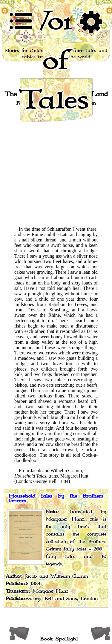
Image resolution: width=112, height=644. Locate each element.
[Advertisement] (56, 166)
